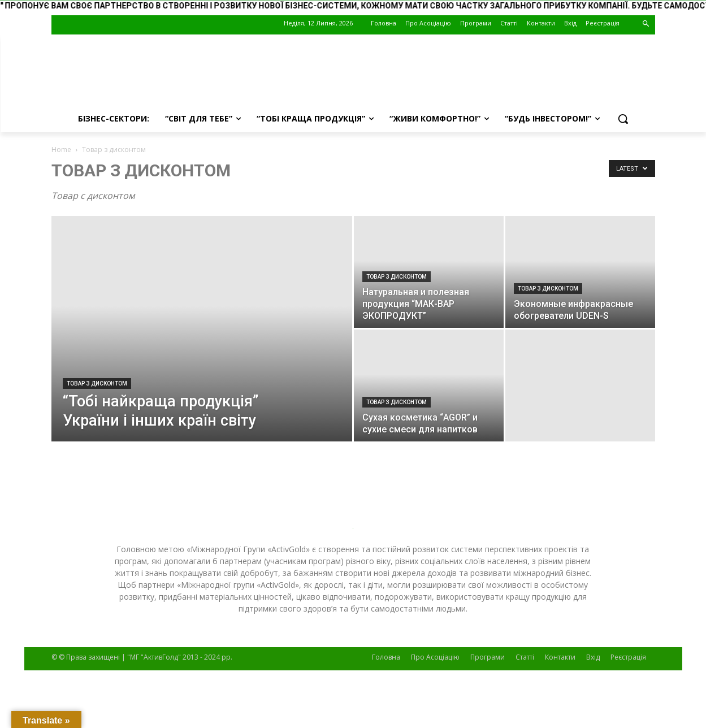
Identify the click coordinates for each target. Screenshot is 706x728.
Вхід (593, 657)
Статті (525, 657)
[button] (646, 24)
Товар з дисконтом (97, 383)
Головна (386, 657)
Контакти (560, 657)
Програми (488, 657)
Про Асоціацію (435, 657)
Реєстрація (628, 657)
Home (61, 149)
